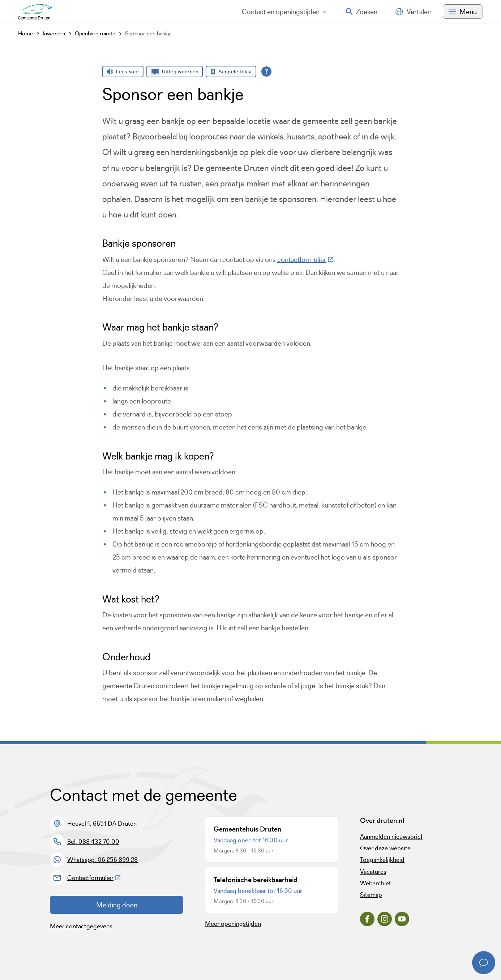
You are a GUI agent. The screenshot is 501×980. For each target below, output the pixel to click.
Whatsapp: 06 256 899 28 (102, 860)
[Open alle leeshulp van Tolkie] (266, 72)
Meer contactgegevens (81, 926)
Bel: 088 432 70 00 (93, 842)
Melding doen (117, 905)
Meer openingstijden (233, 924)
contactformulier (306, 259)
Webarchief (375, 883)
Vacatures (373, 872)
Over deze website (385, 848)
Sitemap (371, 895)
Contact (284, 12)
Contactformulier (94, 878)
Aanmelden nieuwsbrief (391, 837)
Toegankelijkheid (382, 860)
